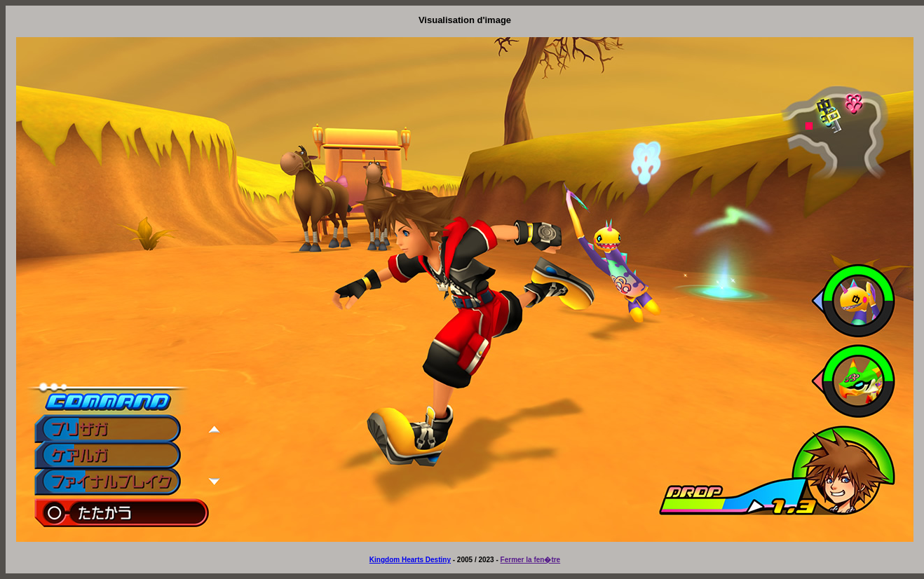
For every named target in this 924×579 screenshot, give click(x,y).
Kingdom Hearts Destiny (410, 560)
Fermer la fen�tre (531, 560)
